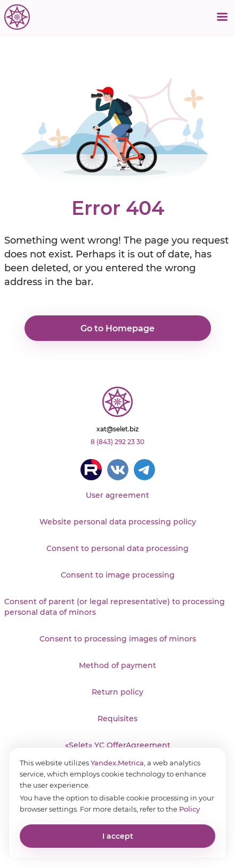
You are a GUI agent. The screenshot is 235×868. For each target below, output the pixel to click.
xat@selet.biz (117, 429)
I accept (118, 836)
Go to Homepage (117, 328)
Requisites (117, 719)
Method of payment (117, 665)
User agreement (117, 495)
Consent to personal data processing (117, 548)
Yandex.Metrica (117, 763)
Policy (189, 809)
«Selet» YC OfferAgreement (118, 745)
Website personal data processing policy (118, 522)
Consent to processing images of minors (118, 639)
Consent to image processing (118, 575)
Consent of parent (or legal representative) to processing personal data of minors (115, 607)
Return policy (117, 692)
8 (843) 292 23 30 (117, 442)
